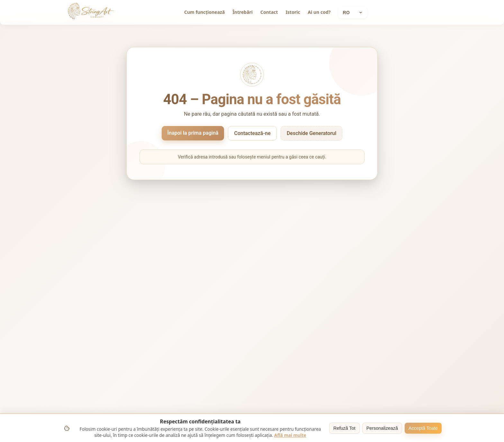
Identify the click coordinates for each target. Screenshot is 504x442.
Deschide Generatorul (312, 133)
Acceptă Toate (423, 428)
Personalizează (382, 428)
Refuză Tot (344, 428)
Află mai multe (290, 435)
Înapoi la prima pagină (193, 133)
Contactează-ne (252, 133)
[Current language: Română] (353, 13)
